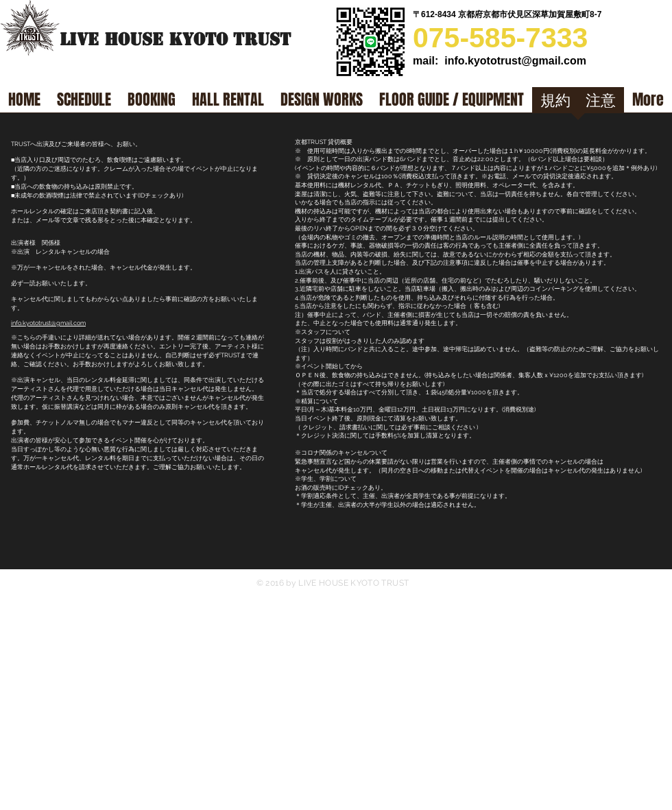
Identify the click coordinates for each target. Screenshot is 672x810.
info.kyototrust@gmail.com (515, 61)
